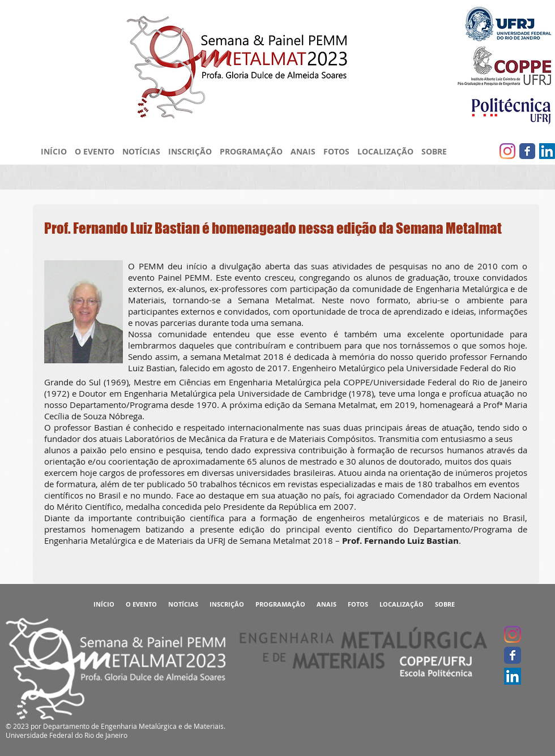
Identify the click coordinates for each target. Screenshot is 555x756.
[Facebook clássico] (527, 151)
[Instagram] (507, 151)
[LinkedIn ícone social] (547, 151)
